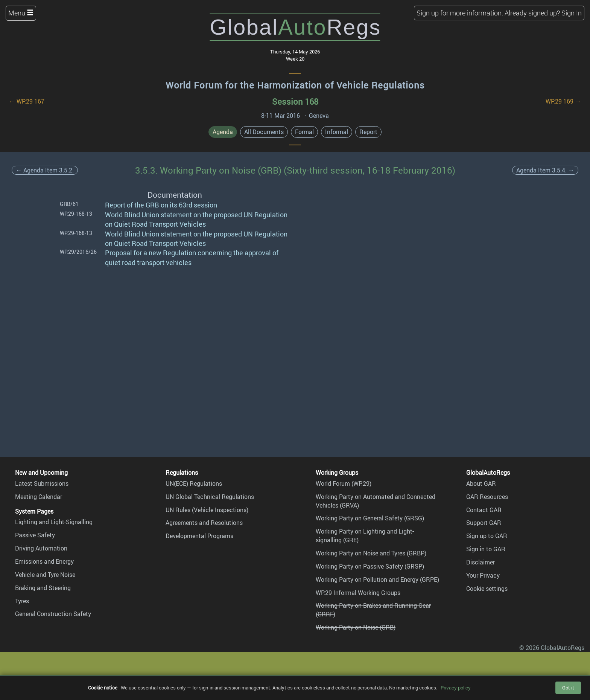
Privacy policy (456, 688)
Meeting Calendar (39, 497)
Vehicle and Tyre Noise (45, 575)
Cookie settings (487, 589)
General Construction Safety (53, 614)
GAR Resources (487, 497)
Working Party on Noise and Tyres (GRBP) (371, 553)
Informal (337, 132)
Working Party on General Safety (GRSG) (370, 518)
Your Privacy (483, 575)
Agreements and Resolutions (204, 523)
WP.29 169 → (563, 101)
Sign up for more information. (460, 13)
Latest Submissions (42, 483)
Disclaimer (481, 562)
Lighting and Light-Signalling (54, 522)
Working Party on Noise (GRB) (356, 627)
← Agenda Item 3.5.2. (45, 170)
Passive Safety (35, 535)
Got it (568, 688)
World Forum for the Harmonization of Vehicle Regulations (295, 85)
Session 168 (295, 101)
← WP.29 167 (27, 101)
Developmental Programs (199, 536)
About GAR (481, 483)
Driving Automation (41, 548)
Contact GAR (484, 510)
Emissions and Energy (44, 561)
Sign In (572, 13)
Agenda (223, 132)
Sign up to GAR (487, 536)
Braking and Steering (43, 588)
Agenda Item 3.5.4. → (545, 170)
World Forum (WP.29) (344, 483)
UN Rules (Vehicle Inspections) (207, 510)
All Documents (264, 132)
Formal (304, 132)
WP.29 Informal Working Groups (358, 593)
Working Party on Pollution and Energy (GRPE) (377, 580)
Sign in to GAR (486, 549)
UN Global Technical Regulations (210, 497)
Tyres (22, 601)
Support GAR (484, 523)
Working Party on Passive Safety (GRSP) (370, 566)
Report (368, 132)
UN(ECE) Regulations (194, 483)
